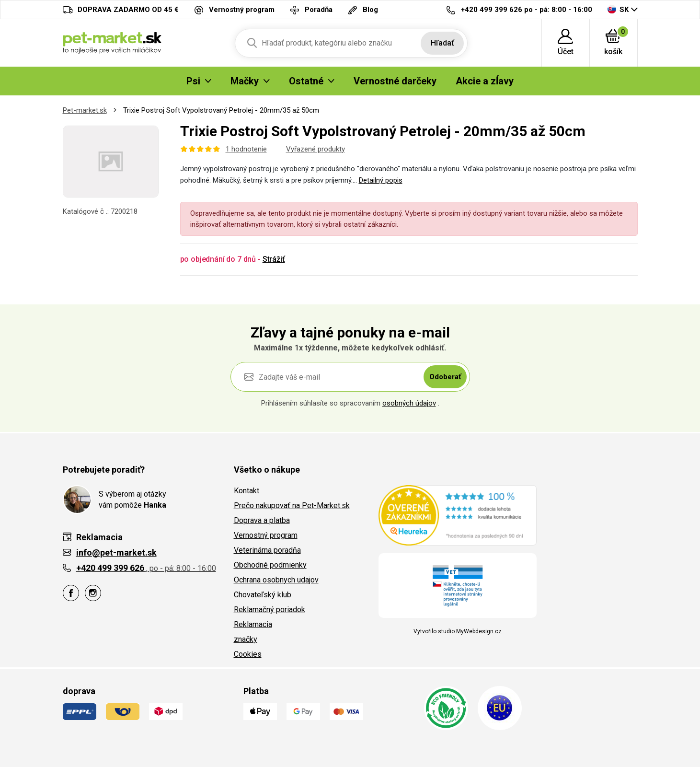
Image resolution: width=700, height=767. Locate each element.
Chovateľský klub (263, 595)
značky (246, 639)
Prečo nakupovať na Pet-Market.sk (292, 506)
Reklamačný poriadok (270, 610)
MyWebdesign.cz (479, 631)
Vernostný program (266, 535)
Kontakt (247, 491)
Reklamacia (253, 624)
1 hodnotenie (246, 149)
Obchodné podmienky (270, 565)
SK (618, 9)
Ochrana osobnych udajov (276, 580)
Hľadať (442, 43)
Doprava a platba (262, 520)
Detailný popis (381, 180)
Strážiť (274, 259)
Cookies (248, 654)
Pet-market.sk (85, 110)
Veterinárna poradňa (267, 550)
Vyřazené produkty (316, 149)
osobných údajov (409, 403)
